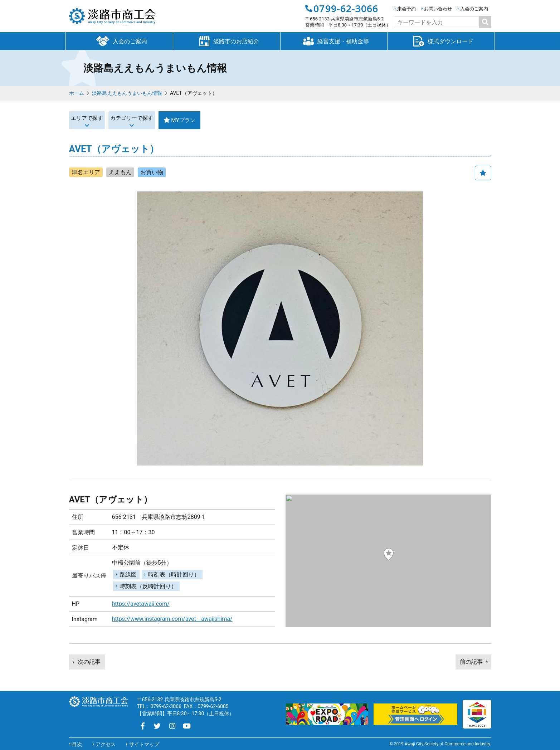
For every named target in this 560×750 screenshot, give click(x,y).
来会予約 (406, 9)
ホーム (77, 93)
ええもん (120, 172)
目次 (77, 744)
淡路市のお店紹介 (227, 41)
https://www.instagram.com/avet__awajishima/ (172, 619)
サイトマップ (144, 744)
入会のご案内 (474, 9)
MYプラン (243, 120)
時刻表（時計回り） (174, 574)
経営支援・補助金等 (334, 41)
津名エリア (86, 172)
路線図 (128, 574)
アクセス (106, 744)
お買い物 (152, 172)
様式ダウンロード (441, 41)
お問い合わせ (438, 9)
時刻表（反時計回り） (148, 586)
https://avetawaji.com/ (141, 604)
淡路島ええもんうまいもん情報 (127, 93)
